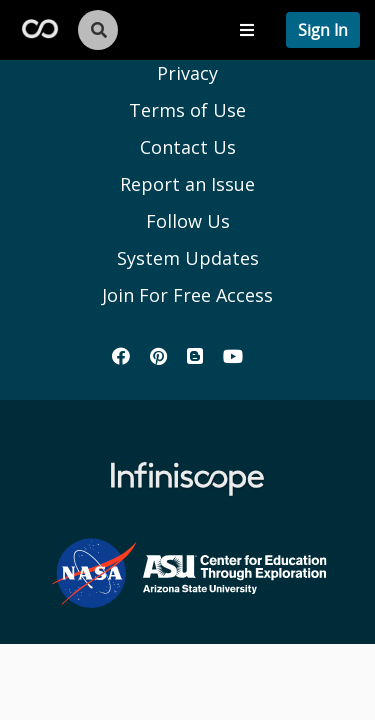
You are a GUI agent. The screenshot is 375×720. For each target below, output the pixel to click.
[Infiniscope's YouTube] (233, 356)
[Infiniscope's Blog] (195, 356)
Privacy (187, 73)
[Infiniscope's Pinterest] (158, 356)
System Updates (188, 258)
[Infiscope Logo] (40, 27)
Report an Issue (187, 184)
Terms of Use (187, 110)
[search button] (107, 30)
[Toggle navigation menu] (247, 30)
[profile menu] (323, 30)
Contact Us (188, 147)
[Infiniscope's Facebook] (121, 356)
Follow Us (188, 221)
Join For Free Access (187, 295)
